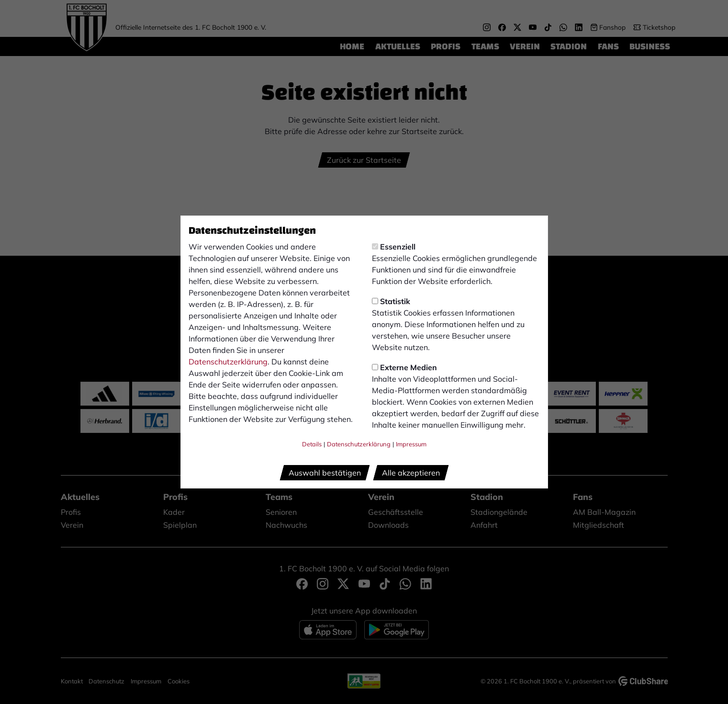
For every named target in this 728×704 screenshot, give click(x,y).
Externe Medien (404, 367)
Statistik (391, 301)
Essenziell (394, 247)
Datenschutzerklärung (228, 362)
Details (312, 444)
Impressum (411, 444)
